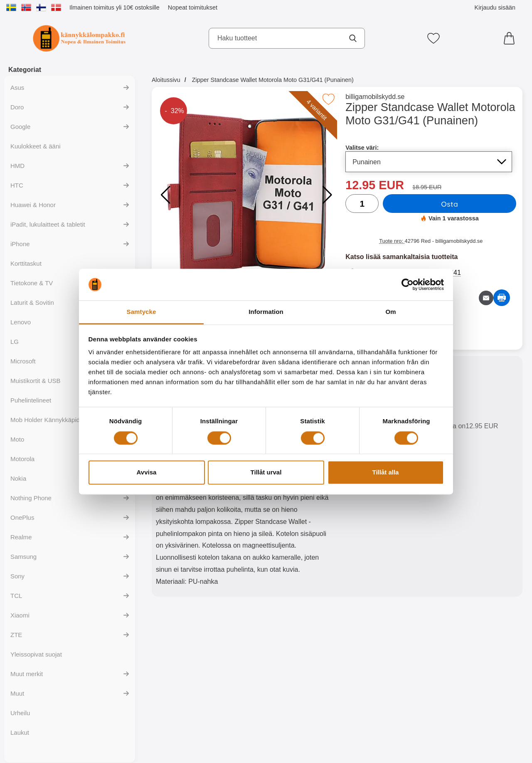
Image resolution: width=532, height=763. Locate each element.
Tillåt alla (386, 473)
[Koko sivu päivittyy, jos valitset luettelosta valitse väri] (429, 162)
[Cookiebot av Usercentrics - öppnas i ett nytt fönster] (408, 284)
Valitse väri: (362, 148)
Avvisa (147, 473)
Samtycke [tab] (142, 312)
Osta (449, 204)
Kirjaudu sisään (495, 7)
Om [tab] (390, 312)
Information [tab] (266, 312)
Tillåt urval (266, 473)
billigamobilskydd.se (375, 97)
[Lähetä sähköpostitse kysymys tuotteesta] (486, 298)
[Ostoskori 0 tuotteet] (511, 38)
